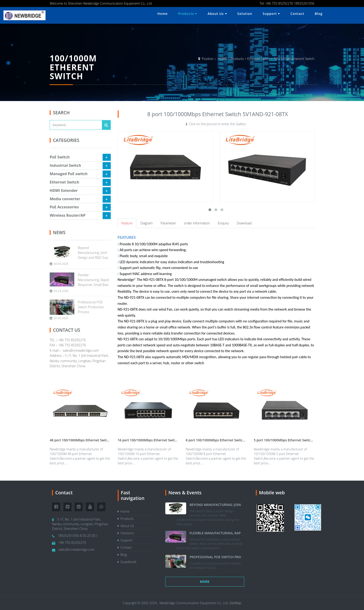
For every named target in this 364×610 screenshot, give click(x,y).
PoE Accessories (64, 207)
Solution (245, 14)
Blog (319, 14)
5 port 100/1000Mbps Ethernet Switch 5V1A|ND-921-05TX (299, 440)
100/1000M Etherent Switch (294, 59)
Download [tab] (244, 223)
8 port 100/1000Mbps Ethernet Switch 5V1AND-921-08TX (230, 440)
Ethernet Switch (259, 59)
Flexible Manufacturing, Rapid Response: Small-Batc (93, 280)
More (205, 582)
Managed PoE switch (69, 174)
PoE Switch (60, 157)
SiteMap (236, 603)
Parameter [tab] (168, 223)
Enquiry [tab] (223, 223)
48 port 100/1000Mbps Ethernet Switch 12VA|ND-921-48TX (95, 440)
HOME (223, 59)
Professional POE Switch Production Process (91, 307)
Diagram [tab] (147, 223)
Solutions (126, 533)
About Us (217, 14)
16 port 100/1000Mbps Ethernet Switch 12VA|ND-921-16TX (163, 440)
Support (271, 14)
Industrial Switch (65, 165)
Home (163, 14)
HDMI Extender (64, 190)
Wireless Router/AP (68, 215)
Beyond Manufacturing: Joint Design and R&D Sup (93, 253)
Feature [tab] (127, 223)
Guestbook (127, 562)
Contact (297, 14)
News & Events (185, 493)
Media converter (65, 199)
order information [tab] (197, 223)
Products (188, 14)
